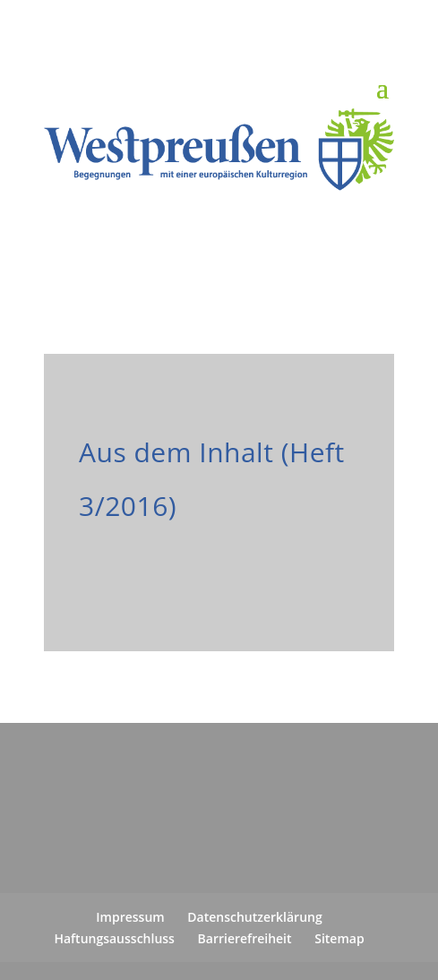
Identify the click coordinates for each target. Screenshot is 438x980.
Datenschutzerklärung (254, 917)
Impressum (130, 917)
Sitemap (339, 938)
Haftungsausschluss (114, 938)
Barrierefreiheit (245, 938)
